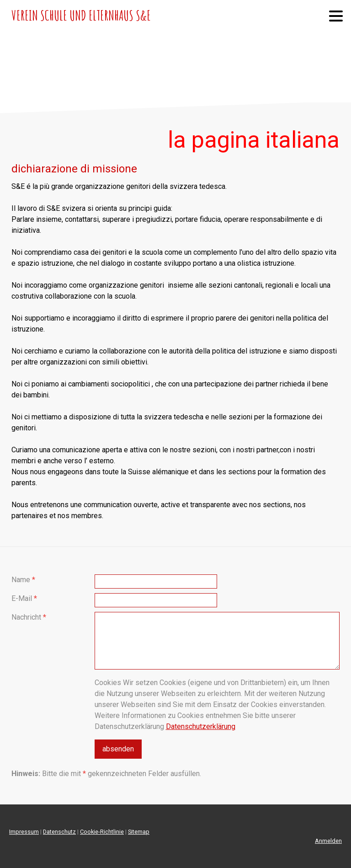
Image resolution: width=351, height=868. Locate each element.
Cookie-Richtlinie (102, 832)
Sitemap (139, 832)
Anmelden (328, 841)
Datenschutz (59, 832)
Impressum (24, 832)
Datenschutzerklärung (201, 726)
